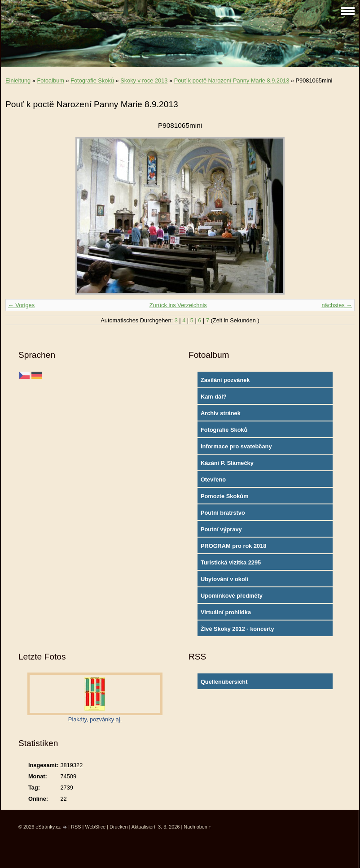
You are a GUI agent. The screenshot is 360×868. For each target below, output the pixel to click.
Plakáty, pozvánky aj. (95, 719)
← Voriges (21, 305)
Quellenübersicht (224, 682)
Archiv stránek (221, 413)
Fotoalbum (50, 80)
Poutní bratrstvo (223, 513)
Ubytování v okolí (224, 579)
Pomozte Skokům (225, 496)
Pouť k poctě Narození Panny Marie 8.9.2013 (232, 80)
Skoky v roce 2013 (144, 80)
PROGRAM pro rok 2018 (234, 546)
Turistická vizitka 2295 (231, 562)
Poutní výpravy (221, 529)
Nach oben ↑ (197, 827)
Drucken (119, 827)
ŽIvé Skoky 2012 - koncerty (237, 629)
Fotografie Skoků (92, 80)
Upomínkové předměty (232, 596)
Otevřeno (213, 480)
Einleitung (18, 80)
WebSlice (95, 827)
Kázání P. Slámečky (227, 463)
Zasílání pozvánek (225, 380)
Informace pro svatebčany (236, 446)
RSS (76, 827)
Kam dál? (214, 397)
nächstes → (337, 305)
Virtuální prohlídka (226, 612)
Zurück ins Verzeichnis (178, 305)
